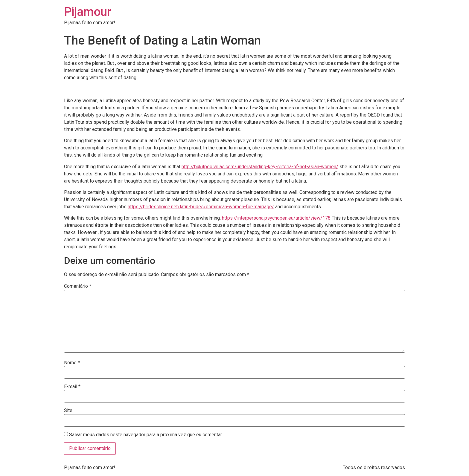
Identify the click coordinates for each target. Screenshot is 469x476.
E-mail (72, 387)
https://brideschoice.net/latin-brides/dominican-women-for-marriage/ (201, 207)
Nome (72, 363)
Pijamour (88, 12)
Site (68, 411)
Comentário (78, 286)
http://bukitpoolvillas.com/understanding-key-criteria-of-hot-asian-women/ (260, 167)
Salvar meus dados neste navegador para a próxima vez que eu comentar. (146, 435)
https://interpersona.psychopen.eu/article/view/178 (276, 218)
